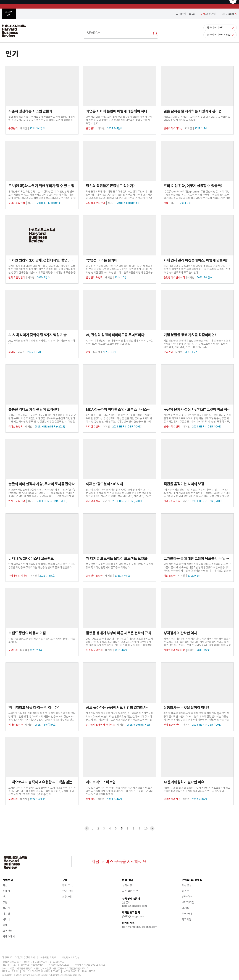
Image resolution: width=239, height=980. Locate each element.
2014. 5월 (185, 203)
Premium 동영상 (192, 880)
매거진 (6, 908)
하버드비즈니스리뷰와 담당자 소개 (18, 957)
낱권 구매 (68, 891)
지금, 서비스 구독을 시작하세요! (120, 862)
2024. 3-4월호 (37, 128)
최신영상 (187, 885)
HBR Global (227, 14)
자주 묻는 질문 (130, 891)
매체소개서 (9, 937)
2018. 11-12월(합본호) (49, 203)
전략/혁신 (187, 897)
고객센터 (181, 14)
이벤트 (6, 925)
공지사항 (127, 885)
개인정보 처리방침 (71, 957)
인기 (5, 897)
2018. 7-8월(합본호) (128, 203)
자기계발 (187, 919)
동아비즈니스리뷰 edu (219, 35)
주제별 (6, 891)
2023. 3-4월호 (115, 799)
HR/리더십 (188, 902)
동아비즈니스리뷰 (216, 28)
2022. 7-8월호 (47, 576)
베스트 (185, 891)
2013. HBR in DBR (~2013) (50, 427)
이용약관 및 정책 (48, 957)
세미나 (6, 919)
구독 (65, 880)
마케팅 (185, 908)
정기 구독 (68, 885)
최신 (5, 885)
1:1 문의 (126, 903)
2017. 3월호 (203, 650)
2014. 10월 (121, 278)
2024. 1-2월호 (37, 799)
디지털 (6, 914)
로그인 (193, 14)
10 (146, 828)
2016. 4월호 (121, 650)
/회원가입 (208, 14)
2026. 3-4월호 (122, 576)
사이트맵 (8, 880)
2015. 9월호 (43, 278)
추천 (5, 902)
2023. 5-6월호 (204, 278)
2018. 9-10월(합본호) (138, 725)
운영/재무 (187, 914)
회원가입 (67, 897)
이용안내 (127, 880)
